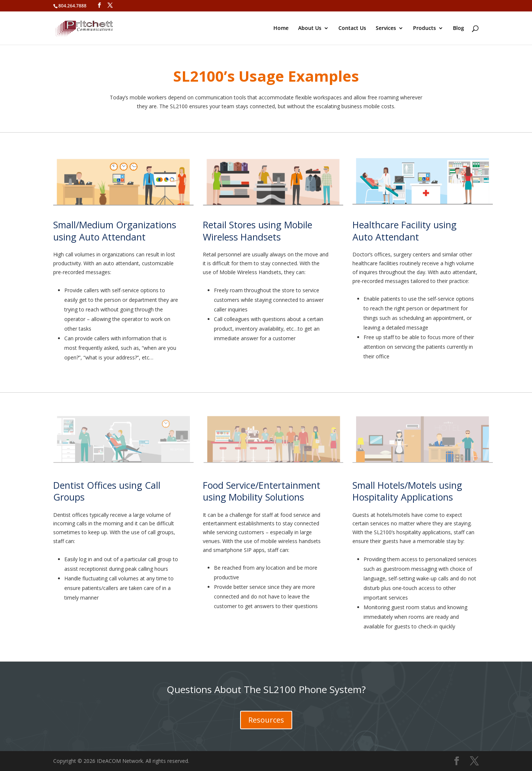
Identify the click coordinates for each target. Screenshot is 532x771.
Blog (458, 28)
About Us (310, 28)
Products (424, 28)
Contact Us (352, 28)
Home (281, 28)
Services (386, 28)
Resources (266, 720)
